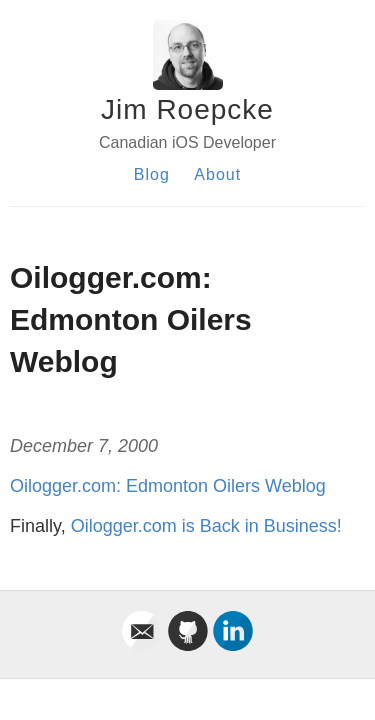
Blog (152, 174)
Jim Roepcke (187, 109)
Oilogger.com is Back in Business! (206, 526)
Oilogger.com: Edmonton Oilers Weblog (168, 486)
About (217, 174)
